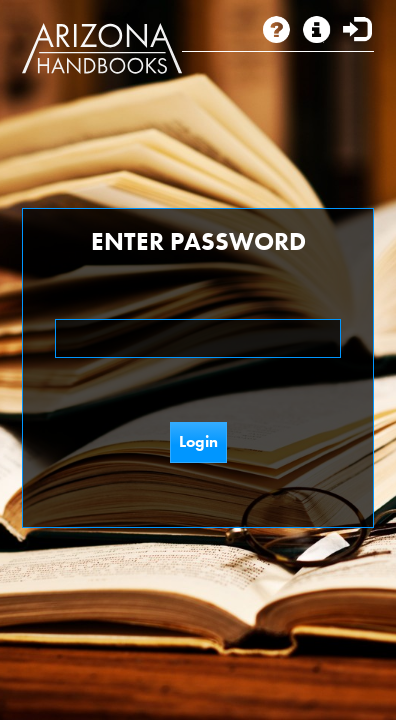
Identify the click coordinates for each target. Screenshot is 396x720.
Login (358, 29)
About (278, 29)
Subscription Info (326, 29)
